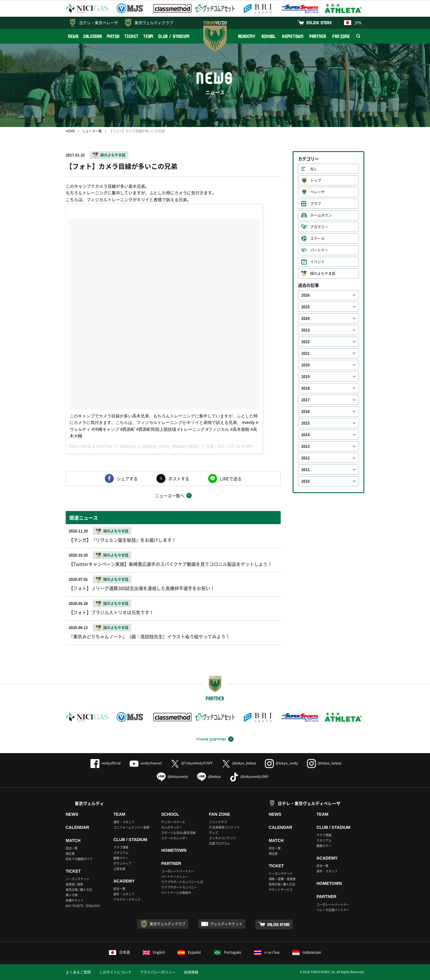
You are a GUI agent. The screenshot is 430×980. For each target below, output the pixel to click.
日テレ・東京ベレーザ (99, 23)
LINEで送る (231, 479)
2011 (305, 470)
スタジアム (121, 853)
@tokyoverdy (172, 777)
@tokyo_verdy (281, 763)
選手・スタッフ (124, 822)
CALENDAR (93, 36)
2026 (305, 295)
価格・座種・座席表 (282, 879)
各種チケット (75, 900)
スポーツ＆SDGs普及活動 (178, 833)
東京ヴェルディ (89, 803)
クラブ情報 (121, 847)
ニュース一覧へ (170, 496)
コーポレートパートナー (178, 871)
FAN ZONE (341, 36)
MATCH (113, 36)
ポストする (179, 479)
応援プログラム (219, 843)
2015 (305, 423)
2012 (305, 458)
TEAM (149, 36)
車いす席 (72, 895)
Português (228, 952)
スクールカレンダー (175, 838)
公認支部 (119, 869)
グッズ (214, 833)
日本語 (119, 952)
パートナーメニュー (175, 876)
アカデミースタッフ (127, 899)
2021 (305, 353)
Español (189, 952)
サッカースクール (173, 822)
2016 (305, 411)
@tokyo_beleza (239, 763)
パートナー (319, 250)
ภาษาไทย (267, 952)
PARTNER (318, 36)
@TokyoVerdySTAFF (192, 763)
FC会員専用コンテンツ (224, 827)
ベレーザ (317, 192)
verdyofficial (106, 763)
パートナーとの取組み (176, 892)
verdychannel (146, 763)
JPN (353, 23)
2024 (305, 318)
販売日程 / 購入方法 (79, 890)
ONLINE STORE (319, 23)
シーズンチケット (78, 879)
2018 (305, 388)
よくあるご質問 (78, 972)
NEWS (73, 36)
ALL (313, 169)
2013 (305, 446)
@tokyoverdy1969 (249, 777)
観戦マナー (121, 858)
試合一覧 (72, 848)
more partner (211, 739)
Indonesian (307, 952)
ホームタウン (321, 215)
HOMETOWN (293, 36)
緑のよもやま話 (113, 155)
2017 (305, 400)
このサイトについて (115, 972)
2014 (305, 435)
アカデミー (319, 227)
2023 (305, 330)
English (154, 952)
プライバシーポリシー (158, 972)
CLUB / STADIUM (174, 36)
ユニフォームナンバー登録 (131, 827)
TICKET (131, 36)
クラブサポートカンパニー (179, 887)
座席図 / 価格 (74, 884)
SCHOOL (269, 36)
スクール (317, 239)
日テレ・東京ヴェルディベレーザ (309, 803)
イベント (317, 262)
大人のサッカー (172, 827)
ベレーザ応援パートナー (333, 910)
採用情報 (191, 972)
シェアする (127, 479)
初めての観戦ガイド (79, 859)
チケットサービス (281, 890)
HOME (70, 131)
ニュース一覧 (92, 131)
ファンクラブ (218, 822)
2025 (305, 307)
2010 (305, 481)
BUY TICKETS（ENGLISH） (84, 906)
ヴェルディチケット (226, 924)
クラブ (316, 204)
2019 (305, 377)
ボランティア (122, 863)
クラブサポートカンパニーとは (182, 882)
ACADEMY (247, 36)
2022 (305, 342)
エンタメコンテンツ (222, 838)
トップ (316, 180)
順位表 (70, 853)
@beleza (209, 777)
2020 (305, 365)
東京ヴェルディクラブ (154, 23)
